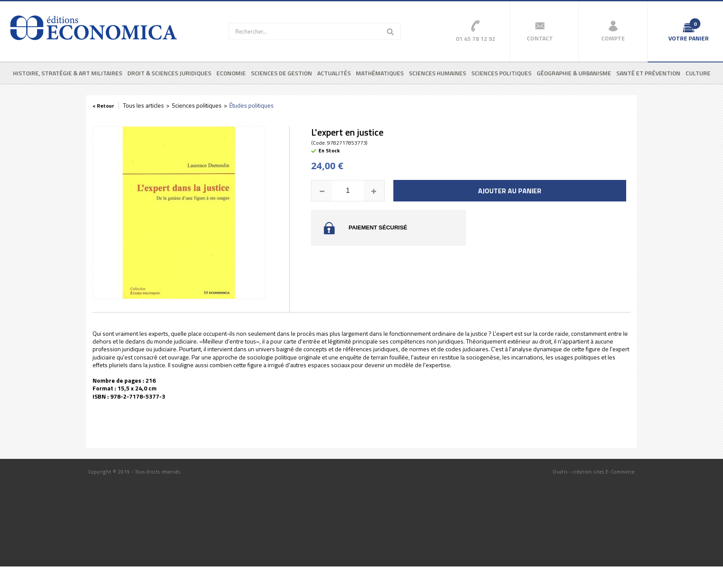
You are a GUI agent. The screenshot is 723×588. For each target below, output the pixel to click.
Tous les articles (144, 105)
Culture (698, 73)
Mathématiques (380, 73)
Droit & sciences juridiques (169, 73)
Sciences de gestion (281, 73)
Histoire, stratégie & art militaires (68, 73)
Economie (231, 73)
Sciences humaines (437, 73)
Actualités (334, 73)
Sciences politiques (501, 73)
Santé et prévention (648, 73)
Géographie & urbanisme (574, 73)
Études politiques (252, 105)
